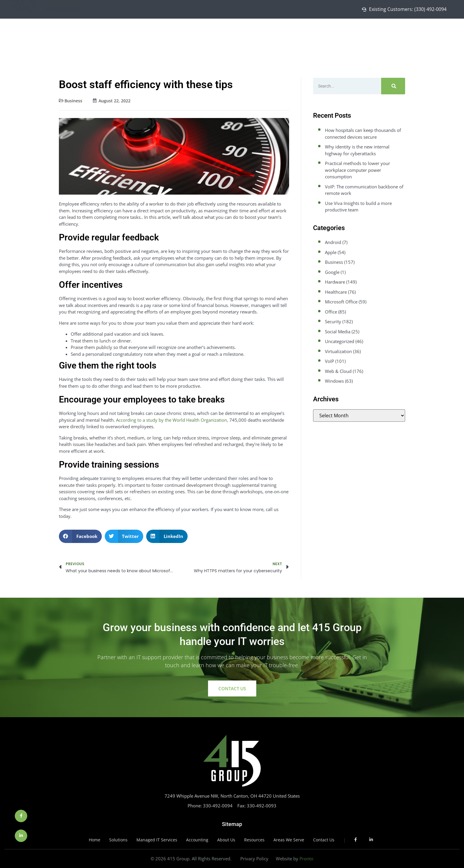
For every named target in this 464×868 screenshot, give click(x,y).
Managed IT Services (373, 36)
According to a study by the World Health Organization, (172, 420)
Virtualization (338, 351)
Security (333, 321)
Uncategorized (340, 341)
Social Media (338, 332)
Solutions (332, 36)
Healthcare (336, 292)
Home (310, 36)
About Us (413, 36)
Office (331, 312)
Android (333, 242)
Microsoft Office (341, 302)
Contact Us (440, 36)
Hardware (335, 282)
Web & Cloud (338, 371)
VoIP (330, 361)
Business (73, 101)
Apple (331, 252)
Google (332, 272)
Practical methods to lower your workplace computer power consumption (357, 170)
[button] (80, 536)
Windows (334, 381)
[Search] (393, 86)
